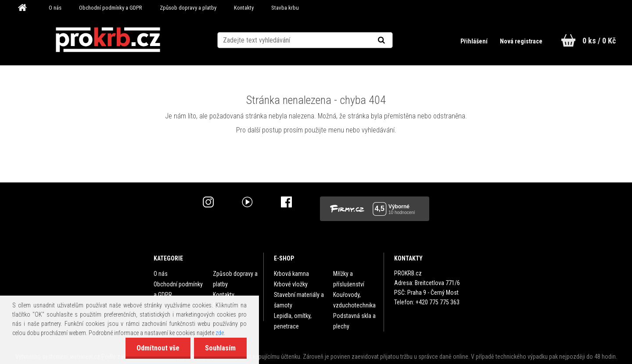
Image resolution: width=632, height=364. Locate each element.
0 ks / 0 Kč (599, 41)
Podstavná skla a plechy (354, 321)
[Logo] (108, 40)
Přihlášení (475, 41)
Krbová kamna (291, 274)
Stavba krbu (285, 8)
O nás (55, 8)
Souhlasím (220, 348)
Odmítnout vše (158, 348)
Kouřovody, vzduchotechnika (354, 300)
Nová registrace (521, 41)
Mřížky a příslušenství (349, 279)
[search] (392, 40)
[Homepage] (25, 8)
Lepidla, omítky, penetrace (293, 321)
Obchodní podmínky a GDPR (111, 8)
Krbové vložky (291, 284)
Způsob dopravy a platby (188, 8)
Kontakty (244, 8)
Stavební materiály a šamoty (299, 300)
